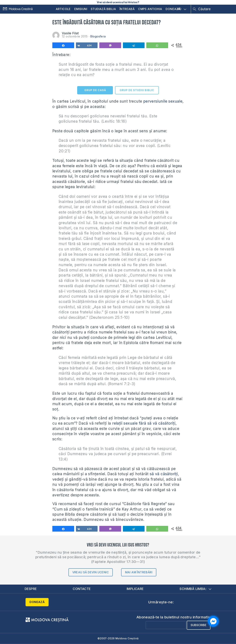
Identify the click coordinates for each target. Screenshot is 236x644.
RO (182, 9)
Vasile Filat (70, 33)
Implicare (135, 589)
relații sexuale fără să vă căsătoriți (144, 423)
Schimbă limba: (195, 589)
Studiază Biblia (103, 9)
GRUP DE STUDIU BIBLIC (137, 90)
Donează (173, 9)
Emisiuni (81, 9)
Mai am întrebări (139, 572)
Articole (63, 9)
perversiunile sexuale (163, 101)
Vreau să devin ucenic (91, 572)
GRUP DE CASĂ (95, 90)
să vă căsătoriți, (164, 474)
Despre (31, 589)
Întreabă (127, 9)
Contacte (82, 589)
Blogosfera (98, 36)
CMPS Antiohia (150, 9)
